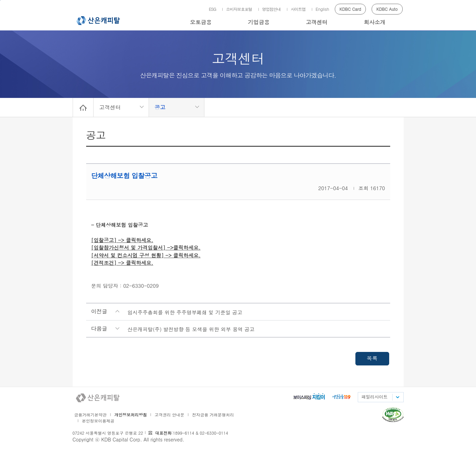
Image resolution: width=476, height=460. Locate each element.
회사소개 (375, 22)
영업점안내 (271, 9)
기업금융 (259, 22)
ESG (212, 9)
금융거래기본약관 (91, 415)
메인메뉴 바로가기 (0, 0)
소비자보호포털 (239, 9)
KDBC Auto (387, 9)
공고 (160, 107)
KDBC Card (350, 9)
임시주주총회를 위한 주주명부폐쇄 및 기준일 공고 (185, 312)
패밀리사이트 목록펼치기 (397, 397)
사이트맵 (298, 9)
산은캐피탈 (98, 21)
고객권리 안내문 (170, 415)
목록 (372, 358)
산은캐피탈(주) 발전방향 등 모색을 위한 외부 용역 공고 (191, 329)
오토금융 (201, 22)
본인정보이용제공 (98, 421)
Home (83, 107)
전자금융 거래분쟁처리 (213, 415)
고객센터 (317, 22)
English (322, 9)
